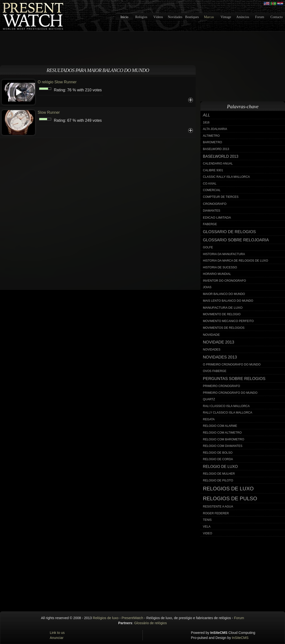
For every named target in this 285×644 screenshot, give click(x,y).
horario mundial (217, 274)
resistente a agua (218, 507)
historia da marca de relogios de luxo (235, 261)
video (207, 533)
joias (207, 287)
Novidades (175, 17)
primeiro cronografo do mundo (230, 393)
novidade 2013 (219, 342)
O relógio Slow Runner (57, 82)
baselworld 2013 (221, 156)
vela (207, 527)
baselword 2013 (216, 149)
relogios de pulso (230, 499)
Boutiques (192, 17)
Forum (260, 17)
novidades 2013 (220, 357)
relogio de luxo (220, 467)
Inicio (125, 17)
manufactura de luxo (223, 308)
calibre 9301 (213, 170)
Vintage (226, 17)
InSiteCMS (240, 638)
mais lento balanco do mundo (228, 301)
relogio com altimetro (222, 433)
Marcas (209, 17)
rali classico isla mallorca (226, 406)
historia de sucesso (220, 267)
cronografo (215, 204)
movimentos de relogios (224, 328)
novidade (211, 335)
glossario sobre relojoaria (236, 240)
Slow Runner (49, 112)
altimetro (211, 136)
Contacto (277, 17)
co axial (210, 184)
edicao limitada (217, 218)
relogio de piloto (218, 480)
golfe (208, 247)
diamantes (212, 211)
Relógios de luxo (106, 618)
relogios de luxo (228, 489)
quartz (209, 399)
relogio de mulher (219, 474)
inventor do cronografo (224, 281)
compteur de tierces (221, 197)
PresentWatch (132, 618)
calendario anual (218, 164)
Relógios (141, 17)
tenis (207, 520)
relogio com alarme (220, 426)
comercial (212, 190)
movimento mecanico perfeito (228, 321)
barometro (212, 142)
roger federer (216, 513)
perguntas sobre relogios (234, 379)
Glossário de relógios (151, 623)
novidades (212, 350)
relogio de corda (218, 459)
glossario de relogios (229, 232)
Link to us (57, 633)
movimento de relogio (222, 314)
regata (209, 419)
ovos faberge (215, 371)
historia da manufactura (224, 254)
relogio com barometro (224, 439)
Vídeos (158, 17)
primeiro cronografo (221, 386)
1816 (206, 122)
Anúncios (243, 17)
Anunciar (57, 638)
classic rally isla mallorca (226, 177)
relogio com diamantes (223, 446)
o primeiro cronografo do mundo (232, 365)
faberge (210, 224)
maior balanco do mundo (224, 294)
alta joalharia (215, 129)
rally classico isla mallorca (228, 413)
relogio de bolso (218, 453)
